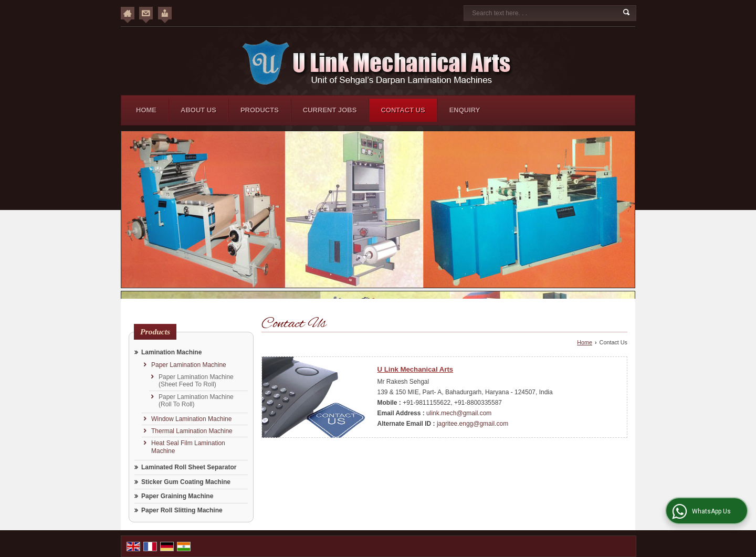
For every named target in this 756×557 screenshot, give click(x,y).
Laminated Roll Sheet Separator (189, 467)
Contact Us (403, 110)
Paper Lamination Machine (189, 365)
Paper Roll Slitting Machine (182, 510)
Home (146, 110)
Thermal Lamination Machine (192, 431)
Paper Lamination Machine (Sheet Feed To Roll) (196, 381)
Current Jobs (330, 110)
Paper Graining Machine (177, 496)
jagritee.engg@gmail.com (472, 424)
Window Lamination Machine (191, 419)
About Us (198, 110)
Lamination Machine (171, 352)
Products (260, 110)
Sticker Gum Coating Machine (186, 482)
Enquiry (465, 110)
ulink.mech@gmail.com (459, 413)
